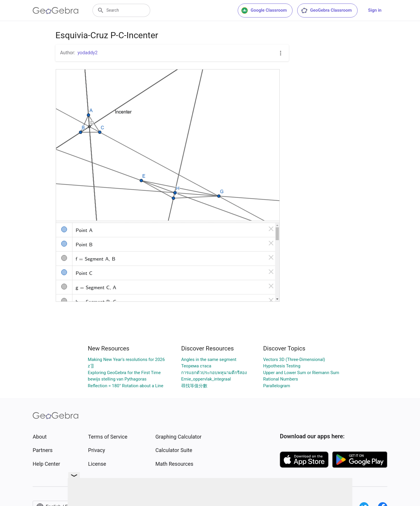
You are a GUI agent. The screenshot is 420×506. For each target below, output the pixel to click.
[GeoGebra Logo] (56, 11)
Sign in (375, 10)
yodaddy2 (88, 53)
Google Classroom (264, 11)
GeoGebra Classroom (326, 11)
